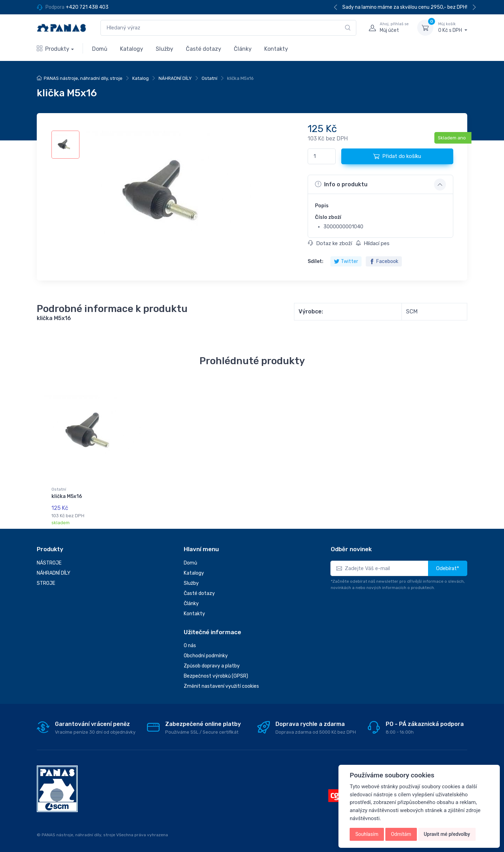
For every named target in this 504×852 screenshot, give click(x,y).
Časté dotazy (204, 49)
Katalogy (132, 49)
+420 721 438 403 (87, 7)
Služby (164, 49)
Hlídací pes (373, 243)
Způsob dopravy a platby (212, 666)
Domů (100, 49)
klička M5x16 (67, 496)
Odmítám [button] (401, 834)
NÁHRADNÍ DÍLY (175, 78)
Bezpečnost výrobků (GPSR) (216, 676)
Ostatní (209, 78)
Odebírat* (448, 568)
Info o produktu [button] (341, 184)
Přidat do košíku (397, 156)
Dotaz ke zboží (330, 243)
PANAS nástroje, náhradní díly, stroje (83, 78)
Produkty (53, 49)
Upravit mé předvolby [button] (447, 834)
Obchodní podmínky (206, 656)
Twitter (346, 261)
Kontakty (276, 49)
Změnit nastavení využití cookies (221, 686)
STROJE (46, 583)
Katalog (141, 78)
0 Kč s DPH (453, 27)
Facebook (384, 261)
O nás (190, 646)
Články (243, 49)
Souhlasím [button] (367, 834)
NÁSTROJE (49, 563)
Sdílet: (316, 261)
